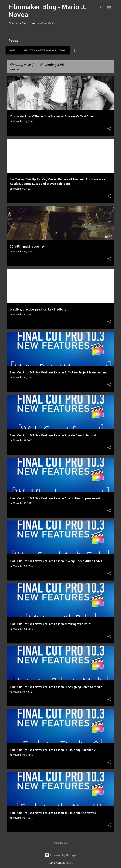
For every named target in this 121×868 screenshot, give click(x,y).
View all (15, 69)
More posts (61, 843)
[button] (109, 129)
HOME (12, 50)
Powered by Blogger (61, 855)
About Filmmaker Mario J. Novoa (45, 50)
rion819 (69, 863)
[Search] (102, 7)
